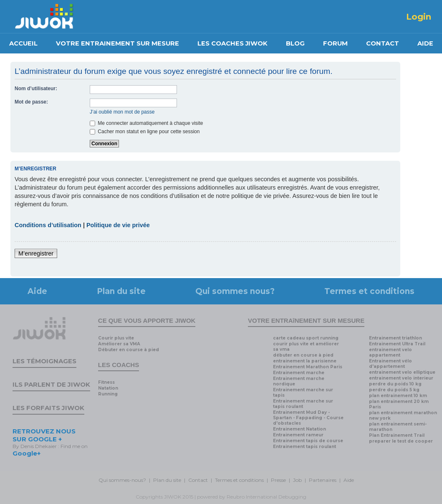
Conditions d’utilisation (48, 225)
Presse (278, 480)
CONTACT (383, 43)
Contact (198, 480)
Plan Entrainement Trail (397, 435)
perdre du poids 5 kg (394, 390)
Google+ (27, 453)
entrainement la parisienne (305, 361)
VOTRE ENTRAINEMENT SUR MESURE (117, 43)
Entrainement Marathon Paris (308, 367)
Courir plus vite (116, 338)
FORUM (335, 43)
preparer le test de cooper (401, 441)
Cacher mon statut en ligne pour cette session (145, 132)
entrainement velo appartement (390, 352)
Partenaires (323, 480)
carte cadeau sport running (306, 338)
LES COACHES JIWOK (232, 43)
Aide (37, 291)
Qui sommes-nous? (122, 480)
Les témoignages (44, 361)
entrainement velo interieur (401, 378)
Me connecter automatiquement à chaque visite (146, 123)
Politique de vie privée (118, 225)
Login (419, 17)
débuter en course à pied (303, 355)
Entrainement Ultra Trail (397, 344)
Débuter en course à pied (129, 350)
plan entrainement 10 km (398, 396)
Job (297, 480)
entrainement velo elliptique (402, 372)
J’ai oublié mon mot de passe (122, 112)
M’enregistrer (36, 253)
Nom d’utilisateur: (36, 89)
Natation (108, 388)
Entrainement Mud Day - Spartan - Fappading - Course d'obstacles (308, 418)
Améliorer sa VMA (119, 344)
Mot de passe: (31, 102)
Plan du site (121, 291)
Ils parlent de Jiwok (51, 384)
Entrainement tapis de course (308, 441)
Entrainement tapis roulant (304, 447)
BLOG (295, 43)
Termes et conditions (369, 291)
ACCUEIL (23, 43)
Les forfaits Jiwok (48, 408)
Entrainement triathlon (395, 338)
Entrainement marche (299, 373)
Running (108, 394)
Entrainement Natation (299, 429)
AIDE (425, 43)
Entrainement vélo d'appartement (390, 364)
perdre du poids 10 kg (395, 384)
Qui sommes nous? (235, 291)
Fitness (106, 382)
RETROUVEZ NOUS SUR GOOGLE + (44, 435)
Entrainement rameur (298, 435)
